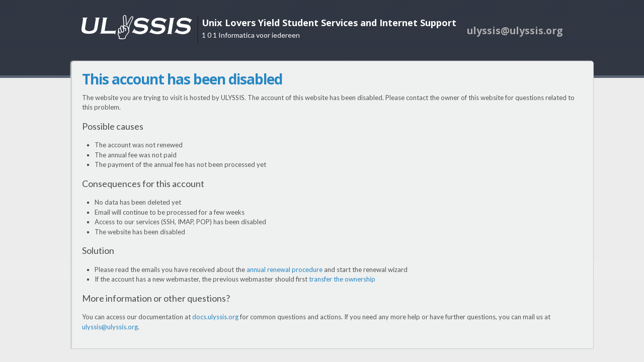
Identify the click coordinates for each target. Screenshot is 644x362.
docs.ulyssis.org (215, 317)
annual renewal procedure (285, 269)
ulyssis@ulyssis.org (110, 327)
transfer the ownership (342, 279)
